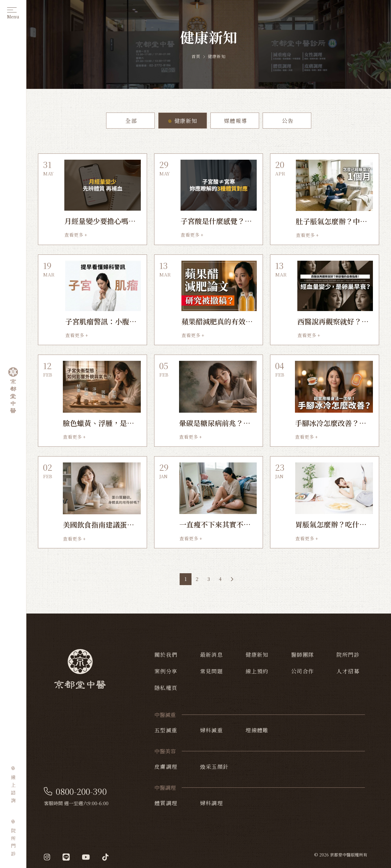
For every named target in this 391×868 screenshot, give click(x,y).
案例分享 (166, 671)
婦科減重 (212, 730)
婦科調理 (212, 803)
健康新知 (182, 121)
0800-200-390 (75, 792)
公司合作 (303, 671)
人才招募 (348, 671)
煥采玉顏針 (214, 766)
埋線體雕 (257, 730)
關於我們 (166, 654)
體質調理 (166, 803)
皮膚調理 (166, 766)
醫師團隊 (303, 654)
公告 (287, 121)
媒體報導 (234, 121)
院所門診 (348, 654)
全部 (130, 121)
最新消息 (212, 654)
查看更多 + (76, 235)
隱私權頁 (166, 688)
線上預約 (257, 671)
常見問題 (212, 671)
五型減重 (166, 730)
